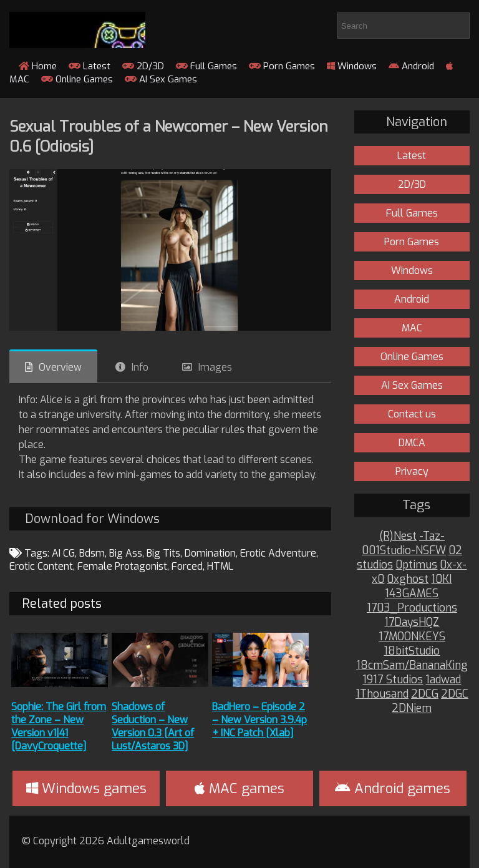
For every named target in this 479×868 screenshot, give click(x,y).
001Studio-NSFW (404, 551)
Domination (210, 553)
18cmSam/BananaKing (412, 666)
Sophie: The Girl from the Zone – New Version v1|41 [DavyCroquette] (59, 726)
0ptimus (416, 565)
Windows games (86, 788)
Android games (393, 788)
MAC (412, 328)
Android (411, 66)
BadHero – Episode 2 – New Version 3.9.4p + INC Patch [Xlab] (259, 720)
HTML (220, 566)
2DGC (455, 694)
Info (140, 367)
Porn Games (282, 66)
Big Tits (163, 553)
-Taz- (432, 536)
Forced (187, 566)
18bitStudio (412, 651)
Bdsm (92, 553)
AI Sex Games (161, 79)
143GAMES (412, 594)
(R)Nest (398, 536)
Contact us (412, 414)
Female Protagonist (122, 566)
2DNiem (412, 709)
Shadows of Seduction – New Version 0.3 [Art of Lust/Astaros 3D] (153, 726)
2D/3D (143, 66)
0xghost (408, 579)
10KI (441, 579)
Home (38, 66)
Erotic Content (41, 566)
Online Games (77, 79)
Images (215, 367)
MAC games (239, 788)
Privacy (412, 471)
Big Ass (126, 553)
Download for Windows (92, 519)
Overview (60, 367)
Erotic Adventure (278, 553)
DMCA (412, 443)
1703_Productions (412, 608)
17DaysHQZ (412, 622)
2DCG (425, 694)
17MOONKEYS (412, 637)
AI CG (63, 553)
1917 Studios (393, 680)
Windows (352, 66)
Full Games (206, 66)
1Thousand (382, 694)
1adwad (443, 680)
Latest (90, 66)
